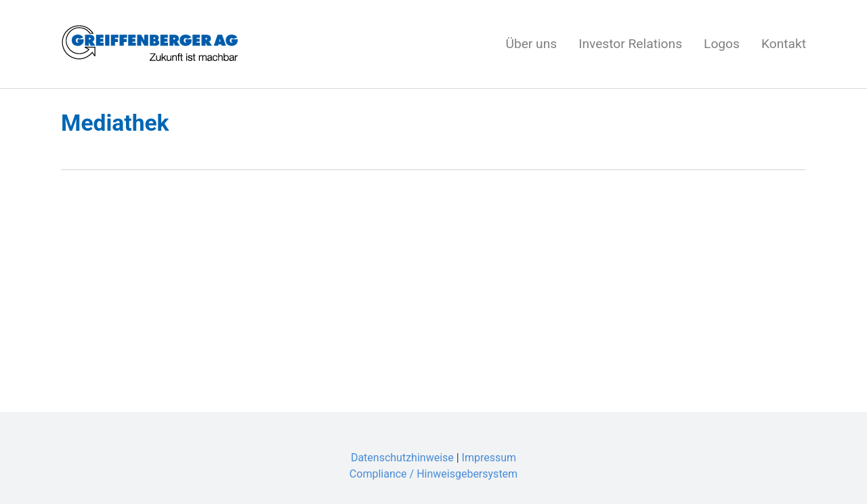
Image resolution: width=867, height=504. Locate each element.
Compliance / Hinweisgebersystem (433, 474)
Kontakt (784, 44)
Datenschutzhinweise (402, 458)
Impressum (489, 458)
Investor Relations (630, 44)
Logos (722, 44)
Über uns (531, 44)
